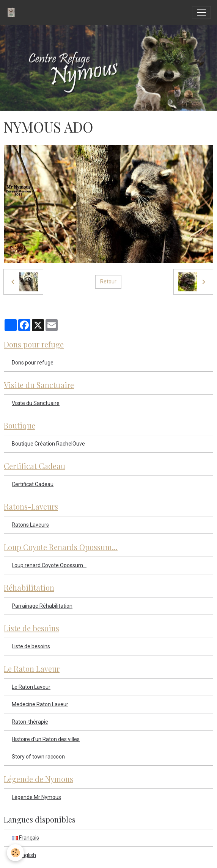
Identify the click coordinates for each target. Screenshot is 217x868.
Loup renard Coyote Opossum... (49, 565)
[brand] (13, 13)
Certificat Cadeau (33, 484)
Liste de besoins (31, 646)
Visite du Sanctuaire (36, 403)
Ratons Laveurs (30, 525)
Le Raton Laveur (31, 687)
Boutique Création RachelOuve (48, 444)
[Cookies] (15, 853)
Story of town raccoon (38, 757)
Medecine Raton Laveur (40, 704)
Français (25, 838)
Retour (108, 282)
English (24, 855)
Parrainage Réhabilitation (42, 606)
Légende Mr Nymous (36, 797)
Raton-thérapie (30, 722)
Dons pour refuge (33, 363)
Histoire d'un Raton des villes (46, 739)
